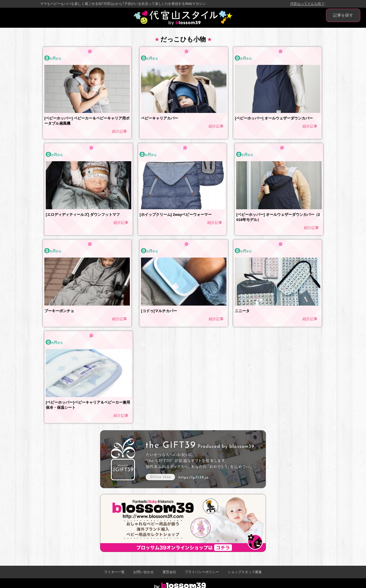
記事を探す (343, 15)
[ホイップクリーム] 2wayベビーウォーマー (176, 215)
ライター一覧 (114, 572)
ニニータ (242, 311)
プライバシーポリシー (202, 572)
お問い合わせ (144, 572)
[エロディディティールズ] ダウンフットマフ (83, 215)
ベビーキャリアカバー (160, 118)
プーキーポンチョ (59, 311)
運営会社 (169, 572)
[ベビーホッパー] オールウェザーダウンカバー (274, 118)
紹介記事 (120, 131)
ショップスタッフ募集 (245, 572)
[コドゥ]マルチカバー (159, 311)
